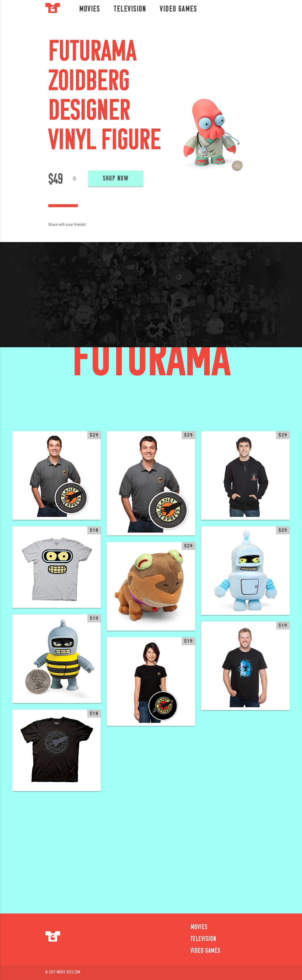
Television (130, 9)
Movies (90, 9)
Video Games (179, 9)
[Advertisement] (151, 848)
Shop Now (116, 179)
